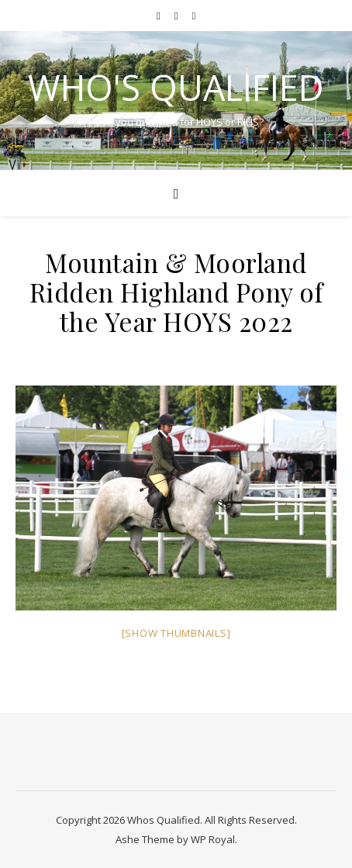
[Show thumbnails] (176, 633)
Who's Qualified (176, 87)
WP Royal (213, 839)
